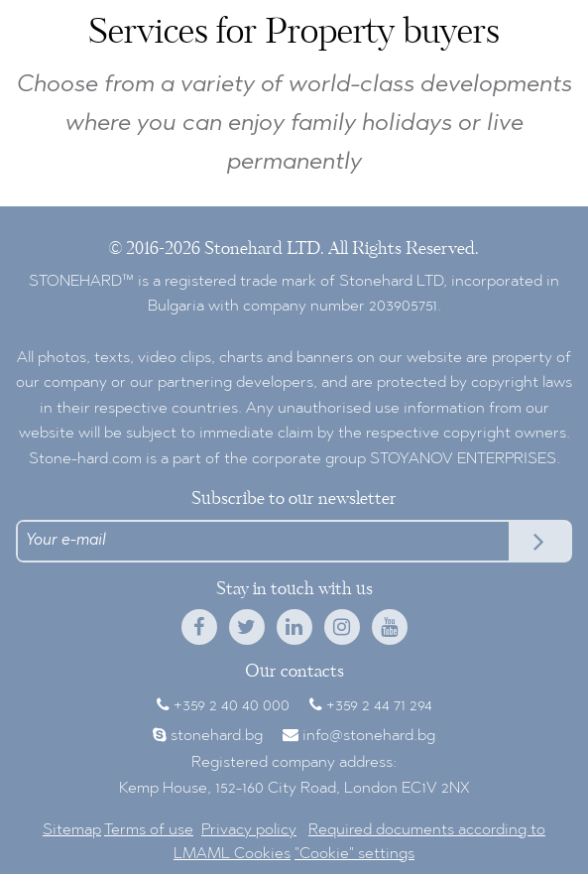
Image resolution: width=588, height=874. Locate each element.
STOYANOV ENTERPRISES (463, 459)
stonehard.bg (217, 736)
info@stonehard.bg (369, 736)
